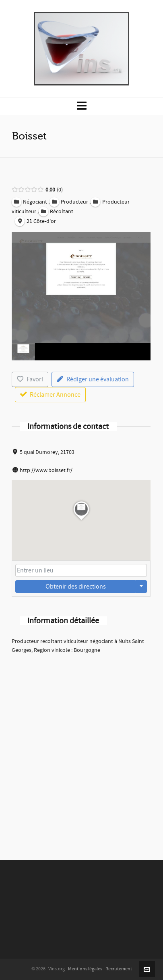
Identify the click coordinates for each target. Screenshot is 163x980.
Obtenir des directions (76, 587)
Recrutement (119, 969)
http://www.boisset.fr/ (46, 470)
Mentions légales (85, 969)
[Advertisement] (81, 746)
